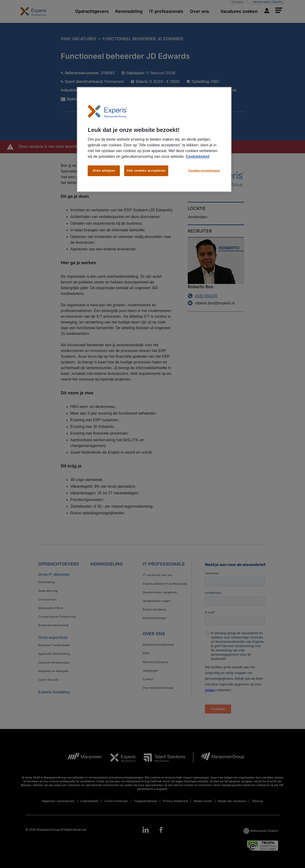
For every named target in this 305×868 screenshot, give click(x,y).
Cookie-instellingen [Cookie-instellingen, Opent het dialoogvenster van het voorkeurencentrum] (204, 171)
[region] (154, 139)
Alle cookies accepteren (146, 171)
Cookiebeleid (198, 156)
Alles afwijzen (104, 171)
